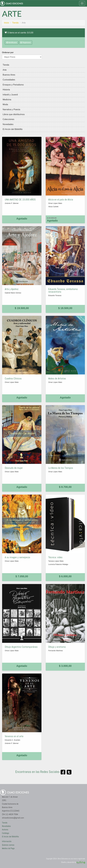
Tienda (15, 23)
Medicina (7, 100)
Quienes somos (8, 845)
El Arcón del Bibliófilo (13, 129)
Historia (6, 90)
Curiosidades (9, 80)
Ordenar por (8, 52)
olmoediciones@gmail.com (13, 818)
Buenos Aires (9, 75)
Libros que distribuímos (14, 114)
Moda (5, 104)
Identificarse (12, 43)
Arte (5, 70)
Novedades (8, 124)
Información (7, 841)
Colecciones (8, 119)
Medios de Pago (8, 848)
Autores (5, 830)
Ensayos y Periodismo (13, 85)
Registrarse (26, 43)
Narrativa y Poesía (11, 109)
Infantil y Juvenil (10, 95)
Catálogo (6, 833)
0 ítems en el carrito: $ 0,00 (19, 33)
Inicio (6, 23)
